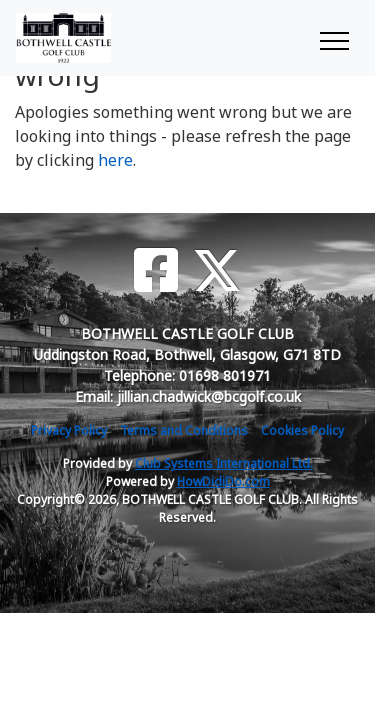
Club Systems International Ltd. (224, 463)
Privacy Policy (69, 430)
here (115, 160)
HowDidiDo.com (223, 481)
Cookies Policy (302, 430)
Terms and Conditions (184, 430)
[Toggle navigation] (333, 38)
